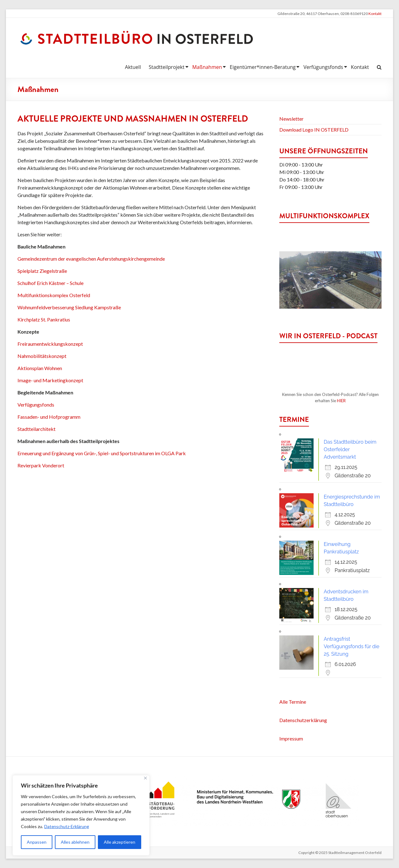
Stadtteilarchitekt (37, 429)
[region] (81, 815)
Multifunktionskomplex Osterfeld (54, 295)
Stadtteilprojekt (167, 67)
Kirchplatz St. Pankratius (44, 319)
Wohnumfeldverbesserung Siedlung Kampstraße (69, 307)
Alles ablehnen (75, 842)
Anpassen (37, 842)
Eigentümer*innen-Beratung (263, 67)
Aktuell (133, 67)
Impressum (291, 738)
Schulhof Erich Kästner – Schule (50, 283)
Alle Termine (293, 702)
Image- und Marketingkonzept (50, 380)
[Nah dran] (145, 778)
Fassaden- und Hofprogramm (49, 417)
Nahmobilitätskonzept (42, 356)
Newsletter (291, 119)
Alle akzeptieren (120, 842)
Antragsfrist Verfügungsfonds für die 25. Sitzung (351, 646)
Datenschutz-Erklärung (67, 826)
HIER (341, 401)
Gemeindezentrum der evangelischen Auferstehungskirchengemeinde (91, 259)
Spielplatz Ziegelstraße (42, 271)
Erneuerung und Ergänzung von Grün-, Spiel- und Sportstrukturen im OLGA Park (102, 453)
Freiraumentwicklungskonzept (50, 344)
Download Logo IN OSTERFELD (314, 130)
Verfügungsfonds (323, 67)
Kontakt (375, 14)
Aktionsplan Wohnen (40, 368)
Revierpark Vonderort (41, 465)
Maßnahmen (207, 67)
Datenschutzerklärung (303, 720)
